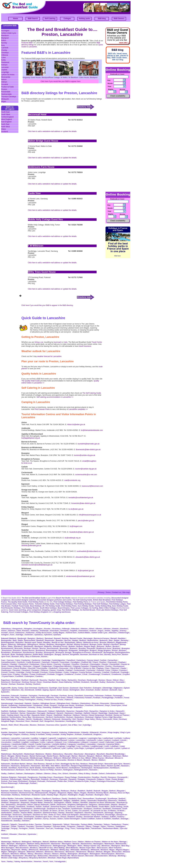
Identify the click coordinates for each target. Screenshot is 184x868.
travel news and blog (17, 610)
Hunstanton (60, 721)
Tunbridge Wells (83, 828)
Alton (19, 631)
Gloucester (105, 703)
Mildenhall (67, 758)
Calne (18, 660)
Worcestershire (101, 856)
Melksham (117, 756)
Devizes (102, 680)
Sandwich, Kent (75, 799)
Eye (120, 690)
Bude (13, 655)
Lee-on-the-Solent (9, 740)
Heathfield (58, 715)
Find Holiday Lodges (117, 604)
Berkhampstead (8, 642)
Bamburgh (22, 638)
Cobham (69, 670)
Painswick (22, 777)
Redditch (81, 791)
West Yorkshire (115, 848)
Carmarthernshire (8, 662)
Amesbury (64, 631)
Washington (98, 844)
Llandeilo (119, 742)
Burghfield (75, 655)
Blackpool (5, 38)
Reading (56, 791)
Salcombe (19, 799)
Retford (112, 791)
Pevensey (54, 779)
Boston (35, 648)
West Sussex (102, 848)
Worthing (121, 856)
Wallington (37, 842)
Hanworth (120, 711)
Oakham (19, 774)
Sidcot (30, 805)
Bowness (74, 648)
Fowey (21, 700)
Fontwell (88, 698)
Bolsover (101, 646)
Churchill (32, 668)
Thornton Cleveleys (43, 826)
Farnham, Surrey (66, 696)
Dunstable (120, 682)
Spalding (14, 811)
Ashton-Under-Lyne (9, 33)
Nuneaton (93, 770)
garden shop (56, 610)
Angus (101, 631)
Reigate (105, 791)
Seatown (39, 801)
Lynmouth (109, 748)
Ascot (11, 633)
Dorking (25, 682)
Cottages (67, 19)
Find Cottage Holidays (63, 602)
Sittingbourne (82, 805)
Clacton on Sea (89, 668)
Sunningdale (17, 819)
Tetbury (107, 824)
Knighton (97, 734)
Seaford (122, 799)
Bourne (43, 648)
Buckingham (109, 653)
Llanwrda (101, 744)
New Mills (46, 766)
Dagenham (6, 680)
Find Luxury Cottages (79, 608)
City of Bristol (76, 668)
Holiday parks (85, 19)
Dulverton (111, 682)
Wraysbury (23, 858)
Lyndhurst (99, 748)
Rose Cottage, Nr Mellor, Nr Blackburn (64, 77)
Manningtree (90, 754)
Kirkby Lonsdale (53, 734)
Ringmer (53, 793)
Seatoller (23, 801)
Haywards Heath (38, 715)
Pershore (5, 779)
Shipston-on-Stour (97, 803)
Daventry (43, 680)
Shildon (76, 803)
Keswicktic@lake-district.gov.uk (83, 503)
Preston (4, 89)
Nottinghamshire (81, 770)
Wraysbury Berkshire (38, 858)
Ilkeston (33, 725)
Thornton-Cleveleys (9, 97)
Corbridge (20, 672)
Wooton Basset (78, 856)
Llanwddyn (91, 744)
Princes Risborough (9, 783)
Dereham (82, 680)
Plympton (73, 779)
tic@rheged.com (76, 526)
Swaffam (116, 819)
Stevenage (109, 813)
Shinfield (84, 803)
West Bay (125, 846)
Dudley (102, 682)
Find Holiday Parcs (80, 602)
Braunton (17, 650)
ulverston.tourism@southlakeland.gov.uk (37, 565)
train (66, 342)
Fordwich (119, 698)
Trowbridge (59, 828)
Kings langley (113, 732)
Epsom (53, 690)
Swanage (124, 819)
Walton (81, 842)
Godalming (13, 705)
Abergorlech (17, 629)
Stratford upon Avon (44, 817)
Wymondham (73, 858)
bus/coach (58, 342)
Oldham (4, 82)
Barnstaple (88, 638)
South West (6, 114)
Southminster (77, 809)
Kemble (4, 732)
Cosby (66, 672)
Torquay (14, 828)
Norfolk (4, 768)
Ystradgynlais (60, 862)
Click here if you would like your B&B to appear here (61, 81)
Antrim (107, 631)
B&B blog (102, 19)
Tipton (103, 826)
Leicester (22, 740)
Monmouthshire (28, 760)
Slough (12, 807)
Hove (28, 721)
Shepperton (14, 803)
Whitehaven (44, 850)
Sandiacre (56, 799)
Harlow (22, 713)
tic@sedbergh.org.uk (73, 538)
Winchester (70, 852)
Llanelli (31, 744)
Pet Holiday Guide (53, 606)
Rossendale (6, 92)
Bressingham (52, 650)
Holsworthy (66, 719)
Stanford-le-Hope (50, 813)
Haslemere (69, 713)
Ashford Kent (71, 633)
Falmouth (15, 696)
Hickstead (89, 717)
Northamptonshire (101, 768)
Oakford (11, 774)
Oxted (120, 774)
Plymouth (63, 779)
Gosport (53, 705)
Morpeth (87, 760)
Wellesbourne (46, 846)
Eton (83, 690)
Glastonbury (85, 703)
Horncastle (107, 719)
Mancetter (68, 754)
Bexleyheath (70, 642)
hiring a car (39, 342)
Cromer (78, 674)
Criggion (60, 674)
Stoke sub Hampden (70, 815)
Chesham (66, 664)
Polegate (81, 779)
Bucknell (6, 655)
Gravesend (99, 705)
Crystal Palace (8, 676)
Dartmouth (34, 680)
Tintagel (96, 826)
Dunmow (21, 684)
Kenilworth (31, 732)
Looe (79, 746)
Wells (80, 846)
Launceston (73, 738)
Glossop (95, 703)
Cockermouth (79, 670)
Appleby (115, 631)
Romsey (113, 793)
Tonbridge (5, 828)
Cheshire (75, 664)
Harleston (14, 713)
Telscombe (75, 824)
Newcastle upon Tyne (113, 764)
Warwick (76, 844)
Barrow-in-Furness (102, 638)
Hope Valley (90, 719)
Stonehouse (85, 815)
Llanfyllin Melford (59, 744)
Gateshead (19, 703)
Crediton (25, 674)
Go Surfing (94, 608)
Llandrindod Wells (19, 744)
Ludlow (22, 748)
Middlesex (48, 758)
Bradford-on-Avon (104, 648)
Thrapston (71, 826)
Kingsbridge (7, 734)
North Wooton (62, 768)
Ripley (70, 793)
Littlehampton (74, 742)
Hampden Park (82, 711)
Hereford (5, 717)
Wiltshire (40, 852)
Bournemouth (53, 648)
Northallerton (75, 768)
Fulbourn (68, 700)
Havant (94, 713)
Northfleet (13, 768)
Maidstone (40, 754)
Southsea (97, 809)
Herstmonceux (38, 717)
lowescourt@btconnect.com (92, 486)
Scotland (5, 132)
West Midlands (72, 848)
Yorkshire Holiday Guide (45, 604)
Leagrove (83, 738)
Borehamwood (7, 648)
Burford (66, 655)
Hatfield (87, 713)
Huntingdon (71, 721)
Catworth (55, 662)
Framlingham (30, 700)
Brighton (107, 650)
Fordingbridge (108, 698)
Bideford (111, 642)
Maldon (49, 754)
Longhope (61, 746)
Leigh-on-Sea (46, 740)
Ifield (11, 725)
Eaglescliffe (6, 688)
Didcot (116, 680)
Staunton (88, 813)
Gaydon (36, 703)
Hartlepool (51, 713)
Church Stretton (20, 668)
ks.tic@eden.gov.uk (76, 509)
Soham (39, 807)
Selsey (83, 801)
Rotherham (26, 795)
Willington (13, 852)
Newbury (84, 764)
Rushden (89, 795)
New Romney (39, 764)
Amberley (34, 631)
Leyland (4, 70)
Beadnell (40, 640)
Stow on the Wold (16, 817)
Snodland (31, 807)
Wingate (107, 852)
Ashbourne (20, 633)
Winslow (126, 852)
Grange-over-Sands (66, 705)
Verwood (5, 838)
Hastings (79, 713)
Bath (15, 640)
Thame (125, 824)
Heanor (49, 715)
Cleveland (26, 670)
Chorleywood (118, 666)
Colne (3, 58)
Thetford (21, 826)
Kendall (22, 732)
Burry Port (117, 655)
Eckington (97, 688)
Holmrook (56, 719)
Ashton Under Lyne (99, 633)
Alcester (47, 629)
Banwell (57, 638)
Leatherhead (108, 738)
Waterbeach (109, 844)
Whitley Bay (64, 850)
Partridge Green (46, 777)
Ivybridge (87, 725)
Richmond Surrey (26, 793)
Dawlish (52, 680)
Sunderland (6, 819)
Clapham (100, 668)
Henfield (109, 715)
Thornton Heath (59, 826)
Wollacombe (43, 856)
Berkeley (124, 640)
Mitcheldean (15, 760)
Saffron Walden (7, 799)
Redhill (89, 791)
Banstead (49, 638)
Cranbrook (115, 672)
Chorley (4, 50)
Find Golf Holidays (100, 604)
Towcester (40, 828)
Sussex (53, 819)
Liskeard (58, 742)
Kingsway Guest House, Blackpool (36, 77)
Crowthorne (116, 674)
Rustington (99, 795)
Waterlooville (121, 844)
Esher (59, 690)
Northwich (20, 770)
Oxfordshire (111, 774)
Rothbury (16, 795)
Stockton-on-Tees (40, 815)
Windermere (81, 852)
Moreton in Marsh (75, 760)
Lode (15, 746)
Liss (65, 742)
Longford (52, 746)
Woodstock (54, 856)
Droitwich (85, 682)
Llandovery (6, 744)
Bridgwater (73, 650)
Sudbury (105, 817)
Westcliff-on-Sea (46, 848)
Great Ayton (116, 705)
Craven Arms (6, 674)
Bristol (115, 650)
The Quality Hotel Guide (31, 381)
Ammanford (83, 631)
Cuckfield (19, 676)
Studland (71, 817)
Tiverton (111, 826)
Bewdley (47, 642)
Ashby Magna (59, 633)
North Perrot (23, 768)
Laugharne (62, 738)
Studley (79, 817)
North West (5, 127)
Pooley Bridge (118, 779)
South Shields (92, 807)
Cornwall (35, 672)
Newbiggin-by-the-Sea (70, 764)
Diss (122, 680)
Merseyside (24, 758)
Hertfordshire (60, 717)
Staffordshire (7, 813)
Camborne (36, 660)
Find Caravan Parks (42, 409)
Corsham (44, 672)
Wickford (104, 850)
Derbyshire (72, 680)
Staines (16, 813)
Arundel (4, 633)
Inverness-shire (53, 725)
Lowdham (114, 746)
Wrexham (52, 858)
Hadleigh (13, 711)
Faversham (89, 696)
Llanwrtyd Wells (113, 744)
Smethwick (21, 807)
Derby (64, 680)
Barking (65, 638)
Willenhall (31, 852)
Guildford (56, 707)
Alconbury (56, 629)
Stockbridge (6, 815)
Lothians (86, 746)
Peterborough (16, 779)
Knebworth (88, 734)
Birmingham (61, 644)
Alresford (124, 629)
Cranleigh (125, 672)
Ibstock (4, 725)
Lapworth (52, 738)
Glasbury (75, 703)
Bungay (58, 655)
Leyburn (107, 740)
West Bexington (8, 848)
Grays (107, 705)
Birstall (70, 644)
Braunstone (7, 650)
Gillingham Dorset (48, 703)
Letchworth (91, 740)
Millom (88, 758)
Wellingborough (59, 846)
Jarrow (4, 729)
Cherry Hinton (46, 664)
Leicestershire (33, 740)
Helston (85, 715)
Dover (39, 682)
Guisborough (67, 707)
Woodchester (18, 856)
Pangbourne (33, 777)
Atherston (113, 633)
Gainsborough (7, 703)
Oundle (95, 774)
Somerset (71, 807)
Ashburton (30, 633)
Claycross (115, 668)
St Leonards (84, 811)
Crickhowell (41, 674)
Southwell (107, 809)
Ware (3, 844)
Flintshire (50, 698)
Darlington (16, 680)
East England (6, 122)
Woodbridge (6, 856)
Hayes (122, 713)
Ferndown (5, 698)
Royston (63, 795)
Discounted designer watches (24, 600)
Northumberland (8, 770)
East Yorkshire (86, 688)
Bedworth (104, 640)
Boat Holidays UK (37, 606)
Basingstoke (6, 640)
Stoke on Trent (55, 815)
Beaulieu (59, 640)
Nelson (4, 79)
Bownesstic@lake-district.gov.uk (88, 450)
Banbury (40, 638)
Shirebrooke (110, 803)
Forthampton (11, 700)
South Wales (104, 807)
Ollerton (47, 774)
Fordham (97, 698)
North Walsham (49, 768)
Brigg (100, 650)
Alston (4, 631)
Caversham (65, 662)
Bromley (39, 653)
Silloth (53, 805)
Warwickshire (86, 844)
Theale (13, 826)
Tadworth (5, 824)
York (51, 862)
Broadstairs (6, 653)
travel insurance (85, 346)
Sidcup (37, 805)
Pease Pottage (71, 777)
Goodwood (38, 705)
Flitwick (70, 698)
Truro (73, 828)
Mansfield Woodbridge (115, 754)
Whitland (54, 850)
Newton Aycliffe (113, 766)
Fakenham (5, 696)
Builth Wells (38, 655)
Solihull (46, 807)
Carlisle (103, 660)
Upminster (32, 834)
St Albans (35, 811)
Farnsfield (79, 696)
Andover (93, 631)
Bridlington (84, 650)
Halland (51, 711)
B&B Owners (119, 19)
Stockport (27, 815)
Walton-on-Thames (93, 842)
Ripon (76, 793)
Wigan (4, 101)
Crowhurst (106, 674)
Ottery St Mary (84, 774)
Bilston (42, 644)
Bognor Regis (90, 646)
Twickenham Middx (111, 828)
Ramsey (27, 791)
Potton (71, 781)
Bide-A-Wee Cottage (107, 608)
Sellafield (75, 801)
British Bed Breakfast (102, 600)
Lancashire (15, 738)
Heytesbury (79, 717)
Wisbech (6, 854)
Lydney (70, 748)
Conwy (12, 672)
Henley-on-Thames (121, 715)
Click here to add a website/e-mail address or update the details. (52, 131)
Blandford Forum (60, 646)
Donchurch (6, 682)
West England (7, 119)
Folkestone (79, 698)
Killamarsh (94, 732)
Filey (17, 698)
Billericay (12, 644)
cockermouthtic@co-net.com (86, 475)
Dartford (25, 680)
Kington (17, 734)
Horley (99, 719)
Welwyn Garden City (92, 846)
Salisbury (29, 799)
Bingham (50, 644)
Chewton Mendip (14, 666)
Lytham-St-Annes (8, 75)
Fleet (33, 698)
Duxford (37, 684)
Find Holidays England (39, 612)
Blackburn (5, 36)
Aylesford (48, 635)
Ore (60, 774)
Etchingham (75, 690)
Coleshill (100, 670)
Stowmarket (29, 817)
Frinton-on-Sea (50, 700)
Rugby (82, 795)
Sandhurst (47, 799)
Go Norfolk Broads (88, 610)
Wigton (4, 852)
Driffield (77, 682)
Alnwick (115, 629)
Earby (3, 60)
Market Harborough (38, 756)
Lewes (100, 740)
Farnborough (44, 696)
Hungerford (49, 721)
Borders (116, 646)
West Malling (59, 848)
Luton (37, 748)
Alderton (84, 629)
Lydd (63, 748)
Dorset (33, 682)
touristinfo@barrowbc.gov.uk (88, 444)
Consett (4, 672)
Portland (33, 781)
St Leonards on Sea (99, 811)
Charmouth (112, 662)
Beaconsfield (30, 640)
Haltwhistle (60, 711)
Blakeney (48, 646)
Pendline (96, 777)
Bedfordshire (93, 640)
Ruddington (73, 795)
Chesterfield (114, 664)
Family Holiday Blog (103, 606)
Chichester (27, 666)
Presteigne (101, 781)
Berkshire (19, 642)
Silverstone (61, 805)
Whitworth (5, 99)
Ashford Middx (84, 633)
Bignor (4, 644)
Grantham (80, 705)
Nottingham (68, 770)
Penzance (112, 777)
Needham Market (18, 764)
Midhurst (57, 758)
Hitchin (29, 719)
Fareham (24, 696)
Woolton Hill (65, 856)
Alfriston (107, 629)
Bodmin (80, 646)
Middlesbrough (36, 758)
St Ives (61, 811)
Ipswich (64, 725)
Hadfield (5, 711)
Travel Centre (97, 342)
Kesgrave (46, 732)
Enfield (38, 690)
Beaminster (50, 640)
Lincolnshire (6, 742)
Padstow (5, 777)
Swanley (17, 821)
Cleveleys (5, 53)
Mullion (102, 760)
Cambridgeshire (59, 660)
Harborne (5, 713)
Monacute (40, 760)
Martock (82, 756)
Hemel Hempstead (96, 715)
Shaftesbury (102, 801)
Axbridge (19, 635)
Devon (109, 680)
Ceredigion (75, 662)
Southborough (40, 809)
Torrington (23, 828)
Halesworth (42, 711)
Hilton (14, 719)
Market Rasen (53, 756)
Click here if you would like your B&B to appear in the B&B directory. (47, 305)
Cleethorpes (6, 670)
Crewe (32, 674)
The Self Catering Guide (92, 393)
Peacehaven (59, 777)
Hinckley (21, 719)
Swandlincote (7, 821)
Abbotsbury (6, 629)
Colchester (91, 670)
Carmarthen (112, 660)
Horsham (123, 719)
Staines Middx (27, 813)
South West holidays (48, 608)
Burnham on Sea (96, 655)
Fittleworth (25, 698)
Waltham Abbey (56, 842)
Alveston (25, 631)
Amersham (54, 631)
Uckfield (5, 834)
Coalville (61, 670)
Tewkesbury (116, 824)
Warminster (56, 844)
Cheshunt (84, 664)
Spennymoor (24, 811)
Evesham (90, 690)
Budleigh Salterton (24, 655)
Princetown (111, 781)
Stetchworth (98, 813)
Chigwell (36, 666)
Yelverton (38, 862)
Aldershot (75, 629)
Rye (107, 795)
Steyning (118, 813)
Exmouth (113, 690)
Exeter (98, 690)
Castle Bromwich (33, 662)
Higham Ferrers (101, 717)
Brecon (31, 650)
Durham (12, 684)
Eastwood (74, 688)
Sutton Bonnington (72, 819)
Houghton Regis (8, 721)
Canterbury (81, 660)
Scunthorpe (112, 799)
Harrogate (41, 713)
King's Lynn (125, 732)
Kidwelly (85, 732)
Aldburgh (66, 629)
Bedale (75, 640)
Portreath (41, 781)
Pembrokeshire (84, 777)
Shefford (5, 803)
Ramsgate (36, 791)
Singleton (72, 805)
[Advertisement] (117, 145)
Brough (68, 653)
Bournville (64, 648)
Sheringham (59, 803)
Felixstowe (99, 696)
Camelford (71, 660)
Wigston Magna (122, 850)
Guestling (47, 707)
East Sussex (64, 688)
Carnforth (5, 48)
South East (5, 112)
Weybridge (6, 850)
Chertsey (57, 664)
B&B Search (33, 19)
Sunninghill (29, 819)
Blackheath (29, 646)
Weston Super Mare (87, 848)
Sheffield (122, 801)
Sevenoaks (92, 801)
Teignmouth (57, 824)
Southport (88, 809)
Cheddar (14, 664)
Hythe (80, 721)
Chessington (95, 664)
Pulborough (24, 783)
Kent (39, 732)
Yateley (10, 862)
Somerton (81, 807)
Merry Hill (14, 758)
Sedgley (67, 801)
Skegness (93, 805)
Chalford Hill (86, 662)
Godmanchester (25, 705)
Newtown (125, 766)
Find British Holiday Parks (117, 602)
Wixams (48, 854)
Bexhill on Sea (58, 642)
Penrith (104, 777)
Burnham (84, 655)
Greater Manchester (19, 707)
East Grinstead (31, 688)
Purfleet (33, 783)
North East (5, 124)
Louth (107, 746)
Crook (85, 674)
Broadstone (17, 653)
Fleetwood (5, 62)
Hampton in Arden (107, 711)
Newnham (65, 766)
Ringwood (62, 793)
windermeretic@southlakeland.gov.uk (80, 576)
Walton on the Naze (110, 842)
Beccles (68, 640)
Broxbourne (97, 653)
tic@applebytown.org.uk (31, 438)
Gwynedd (78, 707)
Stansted (70, 813)
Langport (43, 738)
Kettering (63, 732)
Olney (54, 774)
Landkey (35, 738)
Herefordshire (15, 717)
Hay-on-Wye (25, 715)
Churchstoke (42, 668)
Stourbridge (110, 815)
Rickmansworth (41, 793)
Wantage (123, 842)
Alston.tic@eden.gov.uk (76, 425)
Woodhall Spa (31, 856)
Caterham (46, 662)
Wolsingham (95, 854)
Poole (108, 779)
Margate (11, 756)
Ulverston (22, 834)
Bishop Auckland (81, 644)
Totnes (32, 828)
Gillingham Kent (63, 703)
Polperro (101, 779)
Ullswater (13, 834)
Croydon (126, 674)
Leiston (72, 740)
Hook (115, 719)
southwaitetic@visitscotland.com (89, 551)
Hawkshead (113, 713)
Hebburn (76, 715)
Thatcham (5, 826)
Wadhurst (16, 842)
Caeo (3, 660)
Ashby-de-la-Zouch (44, 633)
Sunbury (121, 817)
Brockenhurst (29, 653)
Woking (63, 854)
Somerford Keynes (58, 807)
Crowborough (95, 674)
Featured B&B (27, 43)
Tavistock (47, 824)
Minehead (109, 758)
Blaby (10, 646)
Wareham (11, 844)
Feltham (108, 696)
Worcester (89, 856)
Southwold (117, 809)
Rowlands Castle (39, 795)
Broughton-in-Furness (82, 653)
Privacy (101, 592)
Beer (111, 640)
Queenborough (7, 787)
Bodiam (72, 646)
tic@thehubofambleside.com (92, 430)
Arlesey (123, 631)
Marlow (75, 756)
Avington (5, 635)
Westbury (34, 848)
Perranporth (122, 777)
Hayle (3, 715)
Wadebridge (6, 842)
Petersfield (35, 779)
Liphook (50, 742)
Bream (25, 650)
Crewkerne (69, 674)
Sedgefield (58, 801)
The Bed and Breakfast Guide (34, 598)
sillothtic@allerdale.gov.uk (31, 546)
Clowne (53, 670)
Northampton (87, 768)
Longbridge (42, 746)
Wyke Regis (62, 858)
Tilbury (88, 826)
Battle (20, 640)
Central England (7, 117)
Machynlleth (18, 754)
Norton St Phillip (47, 770)
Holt (74, 719)
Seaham (4, 801)
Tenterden (98, 824)
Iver (80, 725)
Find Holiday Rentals (30, 608)
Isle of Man (73, 725)
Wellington (72, 846)
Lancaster (5, 67)
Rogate (83, 793)
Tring (67, 828)
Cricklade (51, 674)
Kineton (103, 732)
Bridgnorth (63, 650)
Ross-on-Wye (123, 793)
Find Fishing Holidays (83, 604)
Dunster (4, 684)
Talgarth (14, 824)
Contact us (117, 592)
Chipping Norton (97, 666)
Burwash (15, 657)
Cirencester (64, 668)
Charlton (103, 662)
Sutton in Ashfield (103, 819)
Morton (95, 760)
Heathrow (67, 715)
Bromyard (60, 653)
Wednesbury (34, 846)
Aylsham (57, 635)
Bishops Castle (96, 644)
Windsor (91, 852)
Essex (66, 690)
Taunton (38, 824)
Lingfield (25, 742)
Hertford (49, 717)
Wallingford (26, 842)
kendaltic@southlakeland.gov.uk (81, 498)
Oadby (4, 774)
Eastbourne (43, 688)
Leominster (81, 740)
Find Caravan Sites (9, 604)
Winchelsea (59, 852)
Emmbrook (30, 690)
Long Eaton (31, 746)
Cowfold (106, 672)
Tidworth (80, 826)
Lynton (117, 748)
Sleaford (122, 805)
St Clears (53, 811)
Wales (4, 129)
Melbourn (107, 756)
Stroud (63, 817)
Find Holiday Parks (36, 602)
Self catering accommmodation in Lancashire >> (55, 397)
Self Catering (50, 19)
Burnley (4, 43)
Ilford (16, 725)
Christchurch (7, 668)
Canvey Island (93, 660)
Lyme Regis (79, 748)
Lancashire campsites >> (78, 409)
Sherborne (48, 803)
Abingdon (28, 629)
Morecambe (6, 77)
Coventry (97, 672)
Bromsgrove (49, 653)
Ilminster (41, 725)
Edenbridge (107, 688)
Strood (56, 817)
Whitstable (75, 850)
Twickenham (96, 828)
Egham (127, 688)
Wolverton (120, 854)
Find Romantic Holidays (11, 608)
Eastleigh (53, 688)
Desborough (92, 680)
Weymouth (16, 850)
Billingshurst (33, 644)
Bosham (28, 648)
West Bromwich (22, 848)
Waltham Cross (70, 842)
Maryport (91, 756)
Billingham (22, 644)
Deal (58, 680)
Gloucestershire (117, 703)
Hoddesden (38, 719)
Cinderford (53, 668)
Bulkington (49, 655)
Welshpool (116, 846)
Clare (107, 668)
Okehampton (29, 774)
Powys (93, 781)
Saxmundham (88, 799)
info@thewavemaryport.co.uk (90, 515)
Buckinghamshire (123, 653)
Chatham (122, 662)
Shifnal (68, 803)
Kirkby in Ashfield (37, 734)
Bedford (83, 640)
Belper (117, 640)
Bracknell (91, 648)
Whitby (24, 850)
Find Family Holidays (64, 604)
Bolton (4, 40)
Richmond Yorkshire (9, 793)
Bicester (103, 642)
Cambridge (46, 660)
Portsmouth (51, 781)
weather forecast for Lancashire (49, 356)
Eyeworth (5, 692)
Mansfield (101, 754)
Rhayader (121, 791)
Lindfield (16, 742)
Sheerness (113, 801)
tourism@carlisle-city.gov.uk (85, 455)
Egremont (6, 690)
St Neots (121, 811)
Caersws (10, 660)
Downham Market (50, 682)
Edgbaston (118, 688)
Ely (22, 690)
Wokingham (72, 854)
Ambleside (44, 631)
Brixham (122, 650)
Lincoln (123, 740)
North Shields (35, 768)
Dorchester (16, 682)
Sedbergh (48, 801)
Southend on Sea (54, 809)
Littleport (85, 742)
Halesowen (32, 711)
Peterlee (26, 779)
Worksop (113, 856)
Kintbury (25, 734)
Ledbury (127, 738)
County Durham (86, 672)
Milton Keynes (98, 758)
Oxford (102, 774)
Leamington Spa (95, 738)
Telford (66, 824)
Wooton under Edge (9, 858)
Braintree (116, 648)
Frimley (40, 700)
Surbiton (38, 819)
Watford (4, 846)
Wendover (106, 846)
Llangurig (72, 744)
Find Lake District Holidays (107, 610)
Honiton (80, 719)
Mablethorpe (6, 754)
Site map (126, 592)
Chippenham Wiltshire (62, 666)
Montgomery (50, 760)
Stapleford (79, 813)
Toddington (120, 826)
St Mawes (112, 811)
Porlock (4, 781)
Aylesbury (39, 635)
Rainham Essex (16, 791)
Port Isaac (13, 781)
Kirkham (4, 65)
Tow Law (49, 828)
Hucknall (35, 721)
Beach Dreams (64, 608)
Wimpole (22, 852)
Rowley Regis (53, 795)
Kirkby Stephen (67, 734)
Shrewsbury (11, 805)
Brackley (82, 648)
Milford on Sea (78, 758)
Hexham (70, 717)
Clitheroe (5, 55)
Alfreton (99, 629)
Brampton (126, 648)
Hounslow (20, 721)
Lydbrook (56, 748)
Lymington (90, 748)
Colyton (115, 670)
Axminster (29, 635)
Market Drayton (22, 756)
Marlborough (65, 756)
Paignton (13, 777)
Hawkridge (103, 713)
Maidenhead (29, 754)
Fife (12, 698)
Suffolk (113, 817)
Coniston (123, 670)
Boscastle (19, 648)
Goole (46, 705)
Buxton (44, 657)
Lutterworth (46, 748)
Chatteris (5, 664)
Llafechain (110, 742)
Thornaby (30, 826)
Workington (84, 854)
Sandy (64, 799)
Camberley (26, 660)
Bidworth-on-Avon (91, 642)
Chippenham (47, 666)
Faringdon (33, 696)
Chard (95, 662)
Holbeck (47, 719)
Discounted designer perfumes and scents (54, 600)
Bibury (79, 642)
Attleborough (124, 633)
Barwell (114, 638)
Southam (66, 809)
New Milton (55, 766)
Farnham (55, 696)
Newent (127, 764)
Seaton (31, 801)
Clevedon (16, 670)
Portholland (23, 781)
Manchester (79, 754)
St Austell (44, 811)
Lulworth (30, 748)
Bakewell (5, 638)
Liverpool (94, 742)
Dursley (29, 684)
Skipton (114, 805)
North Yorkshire (32, 770)
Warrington (66, 844)
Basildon (122, 638)
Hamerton (70, 711)
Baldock (13, 638)
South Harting (116, 807)
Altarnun (11, 631)
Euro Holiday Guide (86, 606)
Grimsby (32, 707)
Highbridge (6, 719)
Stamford (38, 813)
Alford (91, 629)
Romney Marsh (102, 793)
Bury (3, 45)
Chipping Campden (81, 666)
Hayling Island (13, 715)
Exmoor (105, 690)
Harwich (60, 713)
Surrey (46, 819)
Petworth (45, 779)
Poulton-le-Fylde (7, 87)
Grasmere (89, 705)
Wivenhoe (39, 854)
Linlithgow (34, 742)
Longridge (5, 72)
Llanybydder (6, 746)
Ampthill (73, 631)
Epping (46, 690)
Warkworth (45, 844)
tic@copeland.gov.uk (86, 571)
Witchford (15, 854)
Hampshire (94, 711)
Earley (21, 688)
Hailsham (22, 711)
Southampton (27, 809)
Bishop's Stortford (111, 644)
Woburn (55, 854)
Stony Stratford (97, 815)
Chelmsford (23, 664)
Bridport (93, 650)
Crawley (17, 674)
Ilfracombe (24, 725)
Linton (43, 742)
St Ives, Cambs (72, 811)
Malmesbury (58, 754)
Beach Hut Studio (63, 598)
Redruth (97, 791)
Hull (41, 721)
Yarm (3, 862)
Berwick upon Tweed (33, 642)
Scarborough (101, 799)
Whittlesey (85, 850)
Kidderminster (74, 732)
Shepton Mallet (36, 803)
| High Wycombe (115, 717)
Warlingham (21, 844)
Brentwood (40, 650)
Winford (99, 852)
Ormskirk (5, 84)
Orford (65, 774)
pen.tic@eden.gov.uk (86, 521)
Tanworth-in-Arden (26, 824)
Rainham (5, 791)
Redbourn (65, 791)
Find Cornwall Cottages (19, 612)
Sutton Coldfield (88, 819)
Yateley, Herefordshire (23, 862)
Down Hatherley (65, 682)
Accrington (5, 31)
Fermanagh (118, 696)
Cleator (123, 668)
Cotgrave (74, 672)
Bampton (31, 638)
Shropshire (21, 805)
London (22, 746)
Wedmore (23, 846)
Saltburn (37, 799)
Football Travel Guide (20, 606)
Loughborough (97, 746)
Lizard (102, 742)
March (4, 756)
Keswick (54, 732)
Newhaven (5, 766)
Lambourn (5, 738)
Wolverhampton (108, 854)
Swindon (26, 821)
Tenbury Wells (87, 824)
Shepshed (25, 803)
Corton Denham (56, 672)
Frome (61, 700)
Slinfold (4, 807)
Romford (91, 793)
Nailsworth (6, 764)
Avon (12, 635)
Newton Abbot (100, 766)
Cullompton (29, 676)
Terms (108, 592)
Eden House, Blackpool (88, 77)
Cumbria (39, 676)
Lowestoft (13, 748)
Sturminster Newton (92, 817)
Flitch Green (60, 698)
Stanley (61, 813)
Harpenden (31, 713)
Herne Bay (27, 717)
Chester (105, 664)
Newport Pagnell (78, 766)
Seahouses (14, 801)
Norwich (58, 770)
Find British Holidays (70, 610)
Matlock (99, 756)
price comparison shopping (38, 610)
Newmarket (36, 766)
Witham (23, 854)
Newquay (89, 766)
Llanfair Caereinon (43, 744)
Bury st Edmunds (33, 657)
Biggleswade (121, 642)
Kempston (13, 732)
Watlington (14, 846)
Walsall (46, 842)
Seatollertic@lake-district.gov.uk (82, 532)
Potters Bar (62, 781)
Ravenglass (47, 791)
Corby (28, 672)
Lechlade (118, 738)
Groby (39, 707)
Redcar (73, 791)
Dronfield (94, 682)
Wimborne (49, 852)
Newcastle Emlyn (96, 764)
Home (15, 19)
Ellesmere (16, 690)
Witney (30, 854)
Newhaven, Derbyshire (20, 766)
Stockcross (17, 815)
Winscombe (117, 852)
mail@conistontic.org (72, 480)
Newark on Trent (53, 764)
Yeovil (45, 862)
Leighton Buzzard (60, 740)
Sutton (60, 819)
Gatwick (28, 703)
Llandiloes (81, 744)
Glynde (4, 705)
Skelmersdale (6, 94)
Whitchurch (33, 850)
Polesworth (91, 779)
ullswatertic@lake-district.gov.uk (88, 557)
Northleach (115, 768)
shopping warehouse (62, 612)
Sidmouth (45, 805)
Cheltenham (34, 664)
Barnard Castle (76, 638)
